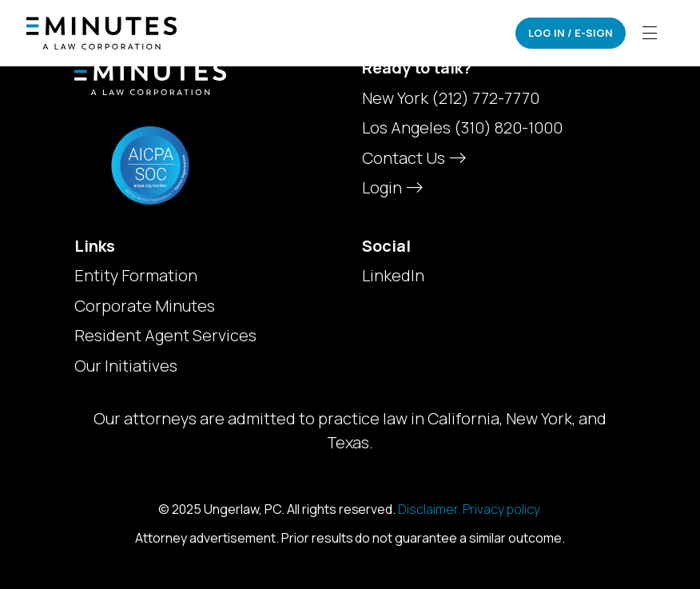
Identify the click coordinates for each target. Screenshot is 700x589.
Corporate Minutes (145, 306)
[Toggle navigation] (650, 33)
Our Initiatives (126, 366)
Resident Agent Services (165, 336)
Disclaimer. (429, 509)
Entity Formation (136, 276)
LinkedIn (393, 276)
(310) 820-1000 (508, 127)
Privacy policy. (502, 509)
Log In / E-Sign (571, 33)
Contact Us (412, 158)
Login (391, 187)
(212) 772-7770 (485, 98)
